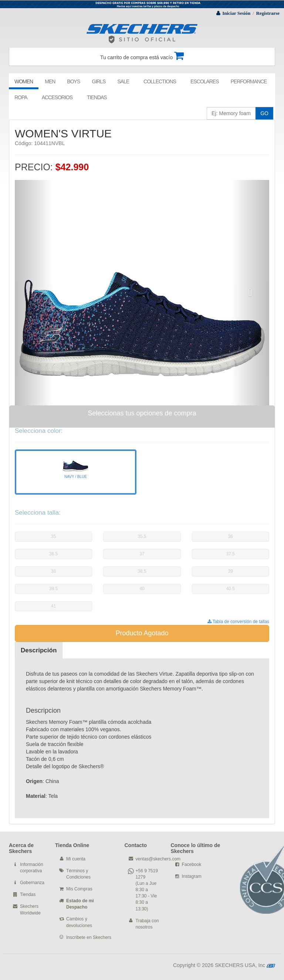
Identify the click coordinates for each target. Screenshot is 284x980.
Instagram (192, 876)
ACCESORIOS (57, 97)
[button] (34, 293)
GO (264, 113)
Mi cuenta (76, 859)
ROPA (21, 97)
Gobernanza (32, 883)
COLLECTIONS (160, 81)
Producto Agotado (142, 633)
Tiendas (28, 894)
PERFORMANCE (248, 81)
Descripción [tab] (39, 650)
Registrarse (268, 13)
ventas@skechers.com (158, 859)
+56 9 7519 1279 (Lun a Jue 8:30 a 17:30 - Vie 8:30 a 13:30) (147, 890)
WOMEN (24, 81)
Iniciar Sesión (236, 13)
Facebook (192, 864)
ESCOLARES (205, 81)
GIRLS (99, 81)
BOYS (73, 81)
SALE (123, 81)
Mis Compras (79, 889)
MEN (50, 81)
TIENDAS (97, 97)
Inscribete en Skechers (89, 937)
